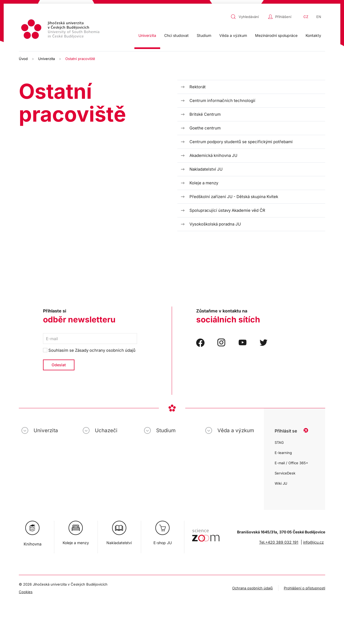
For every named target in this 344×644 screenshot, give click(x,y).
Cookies (26, 592)
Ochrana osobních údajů (252, 588)
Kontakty (313, 35)
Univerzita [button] (147, 35)
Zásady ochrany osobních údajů (105, 350)
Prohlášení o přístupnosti (304, 588)
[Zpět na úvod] (61, 30)
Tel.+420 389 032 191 (279, 542)
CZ (306, 17)
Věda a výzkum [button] (233, 35)
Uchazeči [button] (106, 430)
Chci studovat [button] (176, 35)
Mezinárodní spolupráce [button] (276, 35)
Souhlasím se (89, 350)
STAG (279, 442)
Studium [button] (204, 35)
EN (319, 17)
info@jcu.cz (313, 542)
